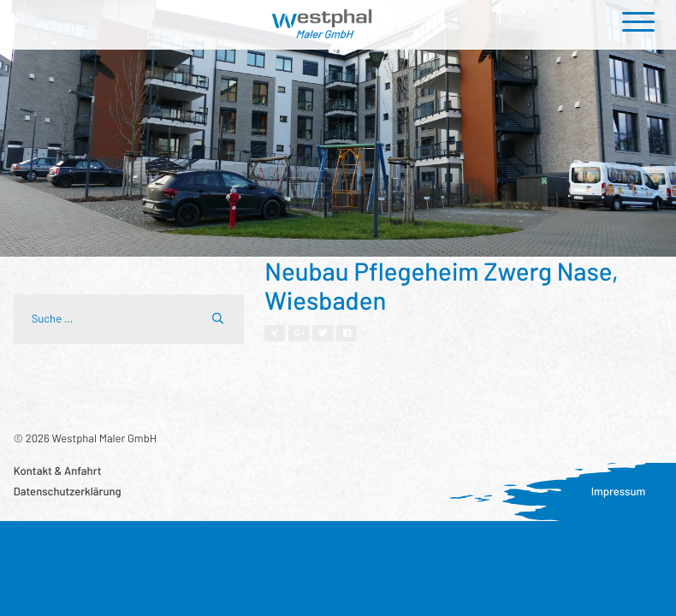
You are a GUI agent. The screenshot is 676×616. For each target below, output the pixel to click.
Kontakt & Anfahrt (58, 471)
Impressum (619, 491)
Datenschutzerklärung (68, 491)
